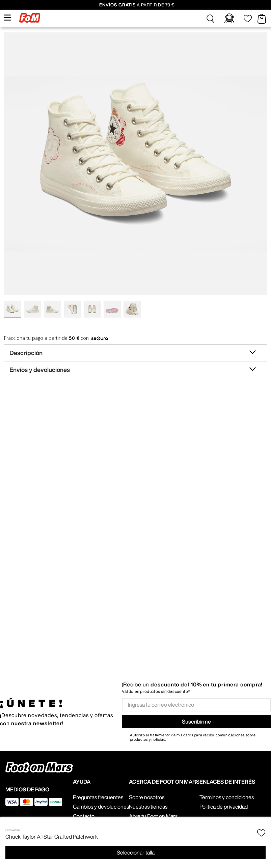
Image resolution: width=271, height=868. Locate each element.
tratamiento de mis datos (171, 735)
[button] (210, 19)
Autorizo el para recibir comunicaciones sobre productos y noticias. (193, 737)
